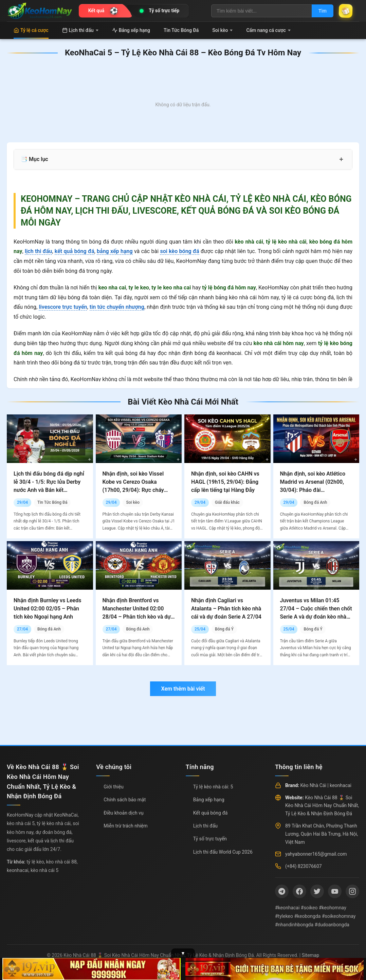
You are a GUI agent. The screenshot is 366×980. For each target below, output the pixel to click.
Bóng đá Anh (315, 502)
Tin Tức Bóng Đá (181, 30)
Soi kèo (222, 30)
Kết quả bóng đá (211, 813)
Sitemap (310, 955)
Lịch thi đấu (80, 30)
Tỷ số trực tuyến (210, 839)
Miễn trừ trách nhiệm (125, 826)
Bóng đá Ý (224, 629)
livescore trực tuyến (63, 307)
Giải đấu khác (227, 502)
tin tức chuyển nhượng (117, 307)
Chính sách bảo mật (125, 800)
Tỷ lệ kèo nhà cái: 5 (213, 787)
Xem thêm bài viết (183, 689)
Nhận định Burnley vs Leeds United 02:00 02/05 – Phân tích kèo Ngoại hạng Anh (47, 609)
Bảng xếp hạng (131, 30)
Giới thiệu (114, 787)
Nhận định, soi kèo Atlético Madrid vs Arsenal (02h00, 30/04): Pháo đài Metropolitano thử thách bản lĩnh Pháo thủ (315, 490)
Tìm (323, 11)
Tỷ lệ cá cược (31, 30)
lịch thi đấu (38, 251)
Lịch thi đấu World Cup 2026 (223, 852)
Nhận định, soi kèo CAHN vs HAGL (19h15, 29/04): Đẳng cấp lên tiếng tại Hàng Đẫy (225, 482)
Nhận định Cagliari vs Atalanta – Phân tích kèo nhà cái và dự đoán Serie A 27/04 (226, 609)
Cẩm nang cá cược (268, 30)
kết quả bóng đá (75, 251)
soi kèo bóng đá (179, 251)
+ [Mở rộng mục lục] (341, 159)
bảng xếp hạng (115, 251)
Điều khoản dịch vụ (123, 813)
